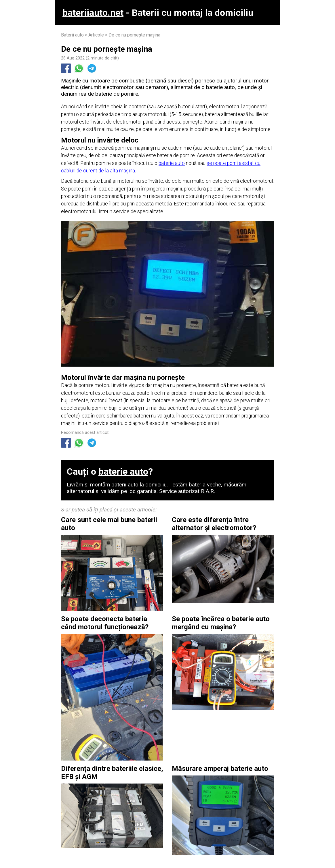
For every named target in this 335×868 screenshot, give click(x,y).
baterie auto (172, 163)
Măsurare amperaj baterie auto (220, 769)
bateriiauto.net (93, 13)
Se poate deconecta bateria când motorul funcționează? (105, 623)
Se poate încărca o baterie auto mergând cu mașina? (221, 623)
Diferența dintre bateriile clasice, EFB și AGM (112, 773)
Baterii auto (72, 35)
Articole (96, 35)
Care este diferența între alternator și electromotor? (214, 524)
